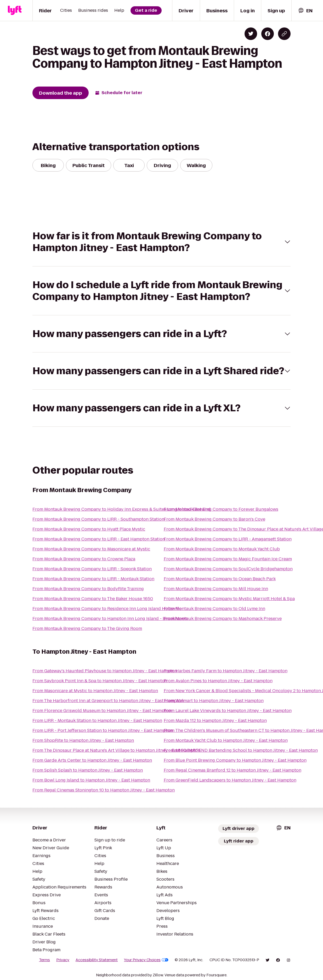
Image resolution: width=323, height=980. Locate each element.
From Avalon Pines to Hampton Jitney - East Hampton (218, 681)
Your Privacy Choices (146, 960)
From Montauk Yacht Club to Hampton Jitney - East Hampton (226, 740)
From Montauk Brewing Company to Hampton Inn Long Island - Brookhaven (110, 619)
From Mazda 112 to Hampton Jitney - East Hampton (215, 720)
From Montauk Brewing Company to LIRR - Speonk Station (92, 569)
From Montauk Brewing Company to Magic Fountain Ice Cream (228, 559)
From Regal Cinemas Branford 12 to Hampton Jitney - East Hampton (233, 770)
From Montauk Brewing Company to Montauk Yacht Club (222, 549)
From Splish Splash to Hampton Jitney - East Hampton (88, 770)
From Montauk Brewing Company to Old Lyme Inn (214, 609)
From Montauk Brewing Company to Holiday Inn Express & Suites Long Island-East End (121, 509)
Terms (44, 960)
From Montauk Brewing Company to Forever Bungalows (221, 509)
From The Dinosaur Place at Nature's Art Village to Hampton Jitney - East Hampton (116, 750)
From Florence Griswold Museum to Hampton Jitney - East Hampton (102, 711)
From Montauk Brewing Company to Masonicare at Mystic (91, 549)
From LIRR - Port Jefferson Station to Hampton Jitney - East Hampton (103, 730)
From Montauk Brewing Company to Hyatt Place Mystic (89, 529)
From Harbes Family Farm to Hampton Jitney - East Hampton (226, 671)
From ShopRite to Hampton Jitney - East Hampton (83, 740)
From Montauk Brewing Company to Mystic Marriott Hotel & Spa (229, 599)
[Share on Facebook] (268, 34)
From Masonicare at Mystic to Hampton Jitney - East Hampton (95, 691)
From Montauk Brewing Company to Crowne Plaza (84, 559)
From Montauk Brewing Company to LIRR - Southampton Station (98, 519)
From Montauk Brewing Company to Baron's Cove (214, 519)
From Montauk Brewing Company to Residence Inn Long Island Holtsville (107, 609)
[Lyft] (15, 10)
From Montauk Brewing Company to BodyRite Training (88, 589)
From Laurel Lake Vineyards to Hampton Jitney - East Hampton (228, 711)
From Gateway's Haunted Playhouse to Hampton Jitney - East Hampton (105, 671)
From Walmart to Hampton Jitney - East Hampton (214, 701)
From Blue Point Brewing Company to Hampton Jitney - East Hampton (235, 760)
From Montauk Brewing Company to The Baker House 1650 (93, 599)
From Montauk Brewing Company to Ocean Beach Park (220, 579)
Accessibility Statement (97, 960)
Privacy (63, 960)
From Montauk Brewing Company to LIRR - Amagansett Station (228, 539)
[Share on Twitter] (251, 34)
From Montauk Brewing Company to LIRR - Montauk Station (93, 579)
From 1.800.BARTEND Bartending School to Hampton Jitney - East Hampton (241, 750)
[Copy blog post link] (284, 34)
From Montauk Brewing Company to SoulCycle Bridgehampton (228, 569)
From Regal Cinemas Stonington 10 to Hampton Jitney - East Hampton (104, 790)
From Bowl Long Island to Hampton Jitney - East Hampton (91, 780)
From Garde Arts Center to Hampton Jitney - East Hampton (92, 760)
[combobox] (305, 11)
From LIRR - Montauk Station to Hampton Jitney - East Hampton (97, 720)
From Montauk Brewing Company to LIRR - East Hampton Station (99, 539)
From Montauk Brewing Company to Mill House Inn (216, 589)
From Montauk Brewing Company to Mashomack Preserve (223, 619)
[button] (161, 242)
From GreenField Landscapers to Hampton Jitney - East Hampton (230, 780)
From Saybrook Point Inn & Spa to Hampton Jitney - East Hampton (100, 681)
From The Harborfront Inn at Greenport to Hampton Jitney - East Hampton (108, 701)
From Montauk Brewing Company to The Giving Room (87, 628)
